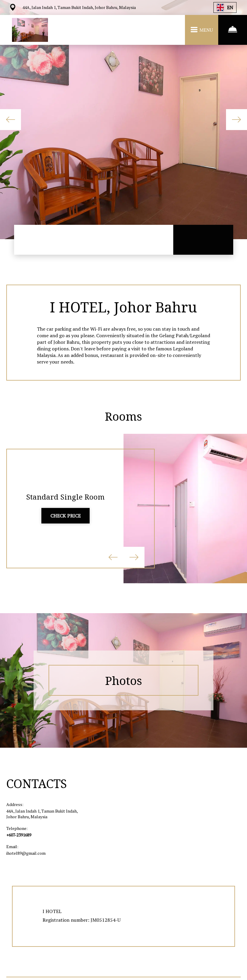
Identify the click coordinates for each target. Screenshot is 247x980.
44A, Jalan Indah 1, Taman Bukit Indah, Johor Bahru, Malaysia (42, 815)
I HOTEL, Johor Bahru (123, 307)
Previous (10, 120)
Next (237, 120)
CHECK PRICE (65, 518)
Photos (124, 682)
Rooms (124, 417)
